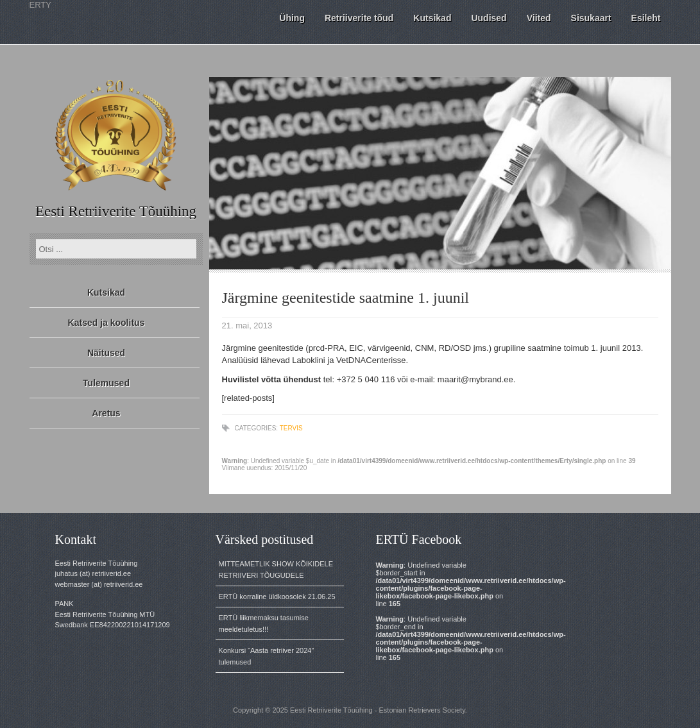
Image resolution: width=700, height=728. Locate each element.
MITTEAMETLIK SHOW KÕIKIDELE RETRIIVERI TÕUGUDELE (276, 570)
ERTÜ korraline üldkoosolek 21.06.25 (277, 597)
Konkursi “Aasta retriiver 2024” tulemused (267, 656)
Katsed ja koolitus (107, 323)
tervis (291, 428)
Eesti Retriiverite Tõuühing (116, 211)
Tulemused (106, 383)
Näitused (106, 353)
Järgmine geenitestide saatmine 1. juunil (346, 298)
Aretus (106, 413)
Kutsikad (106, 292)
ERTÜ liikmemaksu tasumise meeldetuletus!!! (264, 623)
